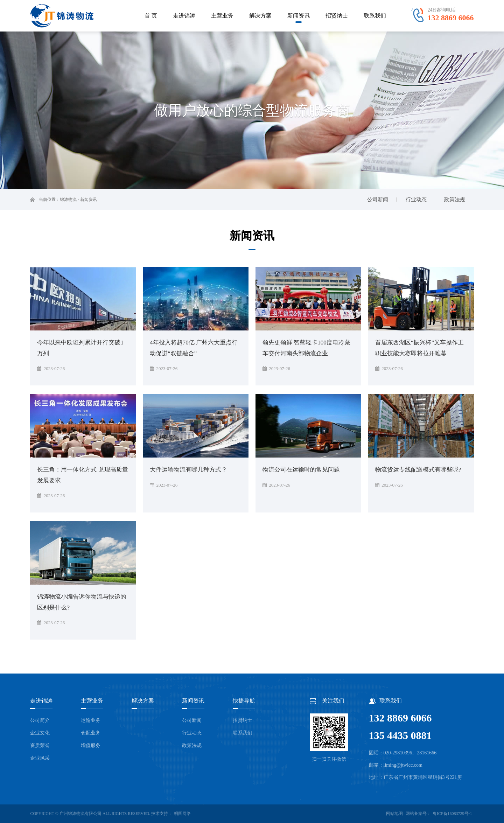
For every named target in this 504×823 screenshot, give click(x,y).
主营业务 (92, 701)
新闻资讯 (89, 200)
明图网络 (182, 814)
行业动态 (192, 733)
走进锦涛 (41, 701)
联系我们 (243, 733)
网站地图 (394, 814)
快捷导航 (244, 701)
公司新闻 (192, 720)
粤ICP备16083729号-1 (452, 814)
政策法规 (192, 745)
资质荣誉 (40, 745)
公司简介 (40, 720)
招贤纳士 (243, 720)
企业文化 (40, 733)
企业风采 (40, 758)
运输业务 (91, 720)
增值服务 (91, 745)
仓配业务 (91, 733)
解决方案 (143, 701)
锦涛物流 (68, 200)
